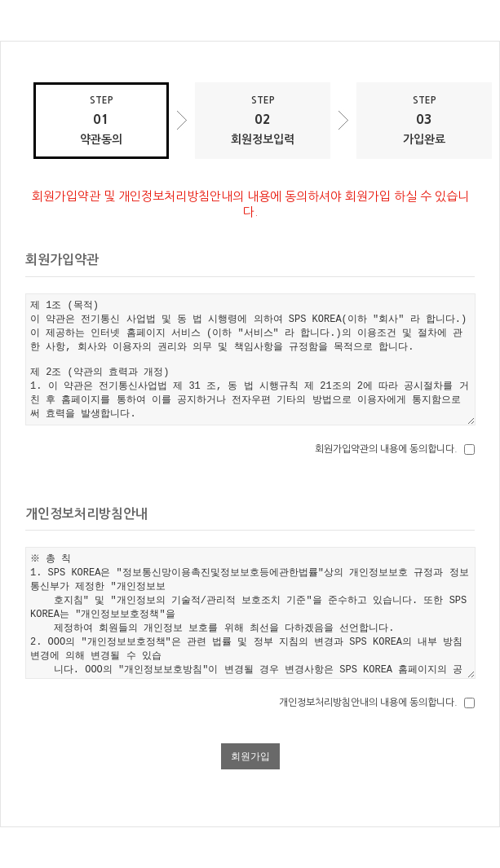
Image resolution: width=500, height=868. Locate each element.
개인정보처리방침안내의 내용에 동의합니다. (368, 703)
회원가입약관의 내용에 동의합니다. (386, 449)
